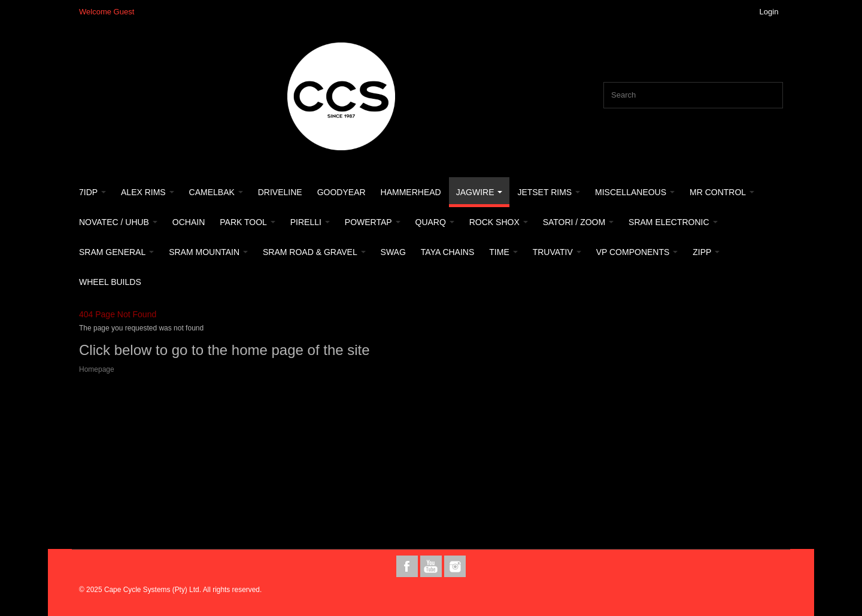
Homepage (97, 369)
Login (769, 12)
